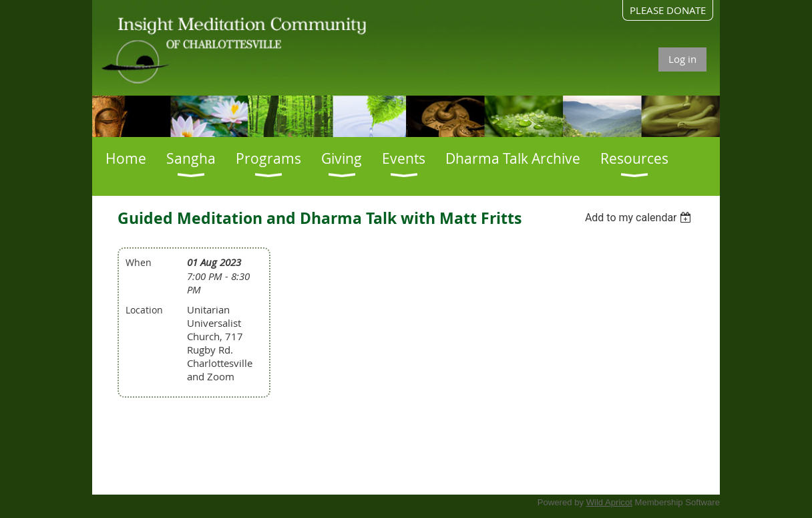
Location (144, 310)
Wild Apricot (609, 502)
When (139, 262)
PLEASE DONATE (668, 10)
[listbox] (640, 218)
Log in (682, 59)
